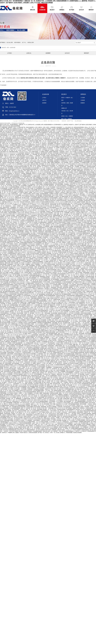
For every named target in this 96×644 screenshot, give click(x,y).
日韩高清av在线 (26, 188)
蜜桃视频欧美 (63, 225)
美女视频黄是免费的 (66, 294)
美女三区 (21, 271)
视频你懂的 (82, 277)
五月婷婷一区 (73, 199)
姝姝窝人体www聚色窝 (11, 129)
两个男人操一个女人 (22, 129)
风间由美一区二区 (57, 272)
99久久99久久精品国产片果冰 (31, 225)
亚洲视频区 (60, 171)
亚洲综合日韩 (65, 161)
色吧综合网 (66, 278)
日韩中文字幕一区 (6, 144)
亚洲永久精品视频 (28, 291)
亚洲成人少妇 (20, 266)
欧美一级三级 (34, 401)
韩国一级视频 (42, 240)
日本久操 (61, 320)
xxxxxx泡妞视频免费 (33, 335)
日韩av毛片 (81, 131)
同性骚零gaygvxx (70, 133)
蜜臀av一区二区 (43, 141)
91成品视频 (36, 389)
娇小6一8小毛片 (72, 142)
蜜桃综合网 (8, 263)
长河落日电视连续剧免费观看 (65, 328)
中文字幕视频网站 (88, 224)
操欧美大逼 (33, 271)
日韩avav (71, 163)
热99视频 (13, 216)
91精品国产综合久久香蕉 (53, 141)
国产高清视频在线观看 (69, 354)
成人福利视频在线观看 (42, 416)
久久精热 (43, 156)
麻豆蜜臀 (40, 197)
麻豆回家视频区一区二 (34, 278)
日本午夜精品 (90, 232)
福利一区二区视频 (78, 235)
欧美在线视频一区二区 (90, 334)
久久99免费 (41, 235)
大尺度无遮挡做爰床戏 (78, 148)
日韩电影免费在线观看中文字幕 (44, 233)
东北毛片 (89, 361)
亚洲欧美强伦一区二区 (83, 178)
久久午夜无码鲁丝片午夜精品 (80, 297)
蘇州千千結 (70, 121)
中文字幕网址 (90, 135)
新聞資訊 (62, 8)
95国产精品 (22, 426)
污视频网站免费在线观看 (33, 302)
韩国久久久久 (36, 339)
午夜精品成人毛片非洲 (5, 376)
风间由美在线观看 (80, 359)
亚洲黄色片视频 (14, 145)
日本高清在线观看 (66, 316)
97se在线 (62, 418)
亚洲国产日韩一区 (21, 206)
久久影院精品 (13, 313)
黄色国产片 (38, 145)
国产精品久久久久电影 (5, 194)
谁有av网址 (59, 426)
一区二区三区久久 (19, 218)
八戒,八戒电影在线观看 (56, 391)
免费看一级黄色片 (37, 363)
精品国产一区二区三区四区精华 (23, 197)
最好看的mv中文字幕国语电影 (18, 179)
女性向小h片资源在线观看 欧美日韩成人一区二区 (48, 202)
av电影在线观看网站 (61, 370)
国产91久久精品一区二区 (11, 203)
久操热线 (22, 187)
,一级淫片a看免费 (28, 382)
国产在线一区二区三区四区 (55, 137)
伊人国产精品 (17, 388)
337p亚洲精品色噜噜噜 (74, 376)
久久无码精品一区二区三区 (78, 241)
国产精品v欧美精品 (35, 253)
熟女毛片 (40, 190)
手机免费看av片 (83, 195)
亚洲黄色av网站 (7, 301)
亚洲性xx (73, 359)
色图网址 (29, 329)
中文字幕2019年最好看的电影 (18, 283)
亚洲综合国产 (58, 191)
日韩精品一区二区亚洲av (78, 192)
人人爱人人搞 (9, 335)
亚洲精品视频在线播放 (65, 256)
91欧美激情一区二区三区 (45, 164)
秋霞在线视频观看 (71, 209)
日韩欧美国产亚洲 (17, 188)
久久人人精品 (27, 164)
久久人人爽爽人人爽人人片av (74, 281)
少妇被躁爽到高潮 (48, 140)
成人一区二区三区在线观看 (47, 221)
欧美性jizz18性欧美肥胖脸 (60, 222)
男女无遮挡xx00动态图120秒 (31, 346)
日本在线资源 (58, 315)
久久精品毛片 (18, 201)
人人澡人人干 (69, 430)
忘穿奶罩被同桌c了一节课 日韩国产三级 (37, 217)
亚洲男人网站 (83, 350)
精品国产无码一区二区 (15, 267)
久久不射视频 (73, 331)
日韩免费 (8, 216)
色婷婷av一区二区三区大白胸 (89, 271)
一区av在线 (47, 391)
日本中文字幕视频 (6, 321)
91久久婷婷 (47, 220)
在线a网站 (3, 216)
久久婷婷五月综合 (11, 392)
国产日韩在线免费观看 (85, 366)
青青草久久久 (80, 405)
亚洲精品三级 (19, 163)
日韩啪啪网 (84, 367)
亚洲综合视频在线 (18, 354)
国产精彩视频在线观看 (71, 244)
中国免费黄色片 (34, 297)
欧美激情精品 (59, 304)
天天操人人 (28, 282)
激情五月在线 (18, 133)
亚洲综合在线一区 (27, 205)
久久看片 (71, 153)
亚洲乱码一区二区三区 (74, 194)
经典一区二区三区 (45, 358)
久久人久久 (19, 308)
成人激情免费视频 (49, 386)
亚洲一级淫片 (46, 127)
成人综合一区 (89, 302)
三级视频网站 (13, 207)
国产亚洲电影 (69, 408)
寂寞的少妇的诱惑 (58, 168)
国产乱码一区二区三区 (59, 210)
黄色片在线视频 (91, 172)
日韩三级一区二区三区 (27, 142)
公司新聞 (83, 98)
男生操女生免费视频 (86, 281)
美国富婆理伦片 (72, 272)
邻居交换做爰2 (88, 131)
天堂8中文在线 (51, 135)
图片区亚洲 (39, 138)
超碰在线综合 (47, 255)
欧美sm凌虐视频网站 (44, 199)
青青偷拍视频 (51, 346)
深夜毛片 (40, 127)
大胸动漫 (16, 272)
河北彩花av (20, 278)
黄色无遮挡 (62, 332)
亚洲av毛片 (38, 221)
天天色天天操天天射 (61, 397)
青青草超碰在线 (71, 201)
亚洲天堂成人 (46, 218)
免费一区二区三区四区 (82, 258)
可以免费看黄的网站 (45, 278)
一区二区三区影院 (51, 239)
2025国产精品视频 (76, 407)
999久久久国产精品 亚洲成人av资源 (77, 291)
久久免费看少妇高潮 (44, 152)
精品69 (66, 317)
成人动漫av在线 (49, 134)
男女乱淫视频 (76, 220)
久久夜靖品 (56, 244)
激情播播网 (6, 408)
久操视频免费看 (18, 237)
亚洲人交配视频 (17, 296)
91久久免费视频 (15, 259)
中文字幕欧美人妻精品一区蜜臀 (79, 150)
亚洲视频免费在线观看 (13, 241)
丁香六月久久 (38, 313)
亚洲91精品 (20, 171)
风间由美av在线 (82, 309)
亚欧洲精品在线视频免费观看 (86, 357)
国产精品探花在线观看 (54, 133)
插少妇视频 (36, 300)
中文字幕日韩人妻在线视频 (44, 361)
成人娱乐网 (11, 134)
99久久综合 (16, 202)
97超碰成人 (54, 374)
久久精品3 (86, 190)
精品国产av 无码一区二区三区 (58, 164)
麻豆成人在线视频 (43, 281)
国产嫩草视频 (68, 169)
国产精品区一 (78, 340)
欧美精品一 (48, 277)
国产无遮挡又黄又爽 (34, 277)
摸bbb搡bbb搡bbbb (91, 400)
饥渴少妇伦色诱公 (90, 420)
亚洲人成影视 (14, 416)
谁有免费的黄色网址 (85, 179)
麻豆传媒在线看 (50, 240)
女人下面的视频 (34, 154)
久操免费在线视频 (57, 285)
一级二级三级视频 (63, 149)
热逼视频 (86, 187)
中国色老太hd (37, 415)
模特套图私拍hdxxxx (69, 340)
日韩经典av (34, 205)
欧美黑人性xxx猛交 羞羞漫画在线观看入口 (74, 198)
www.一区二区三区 (37, 144)
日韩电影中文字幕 (79, 348)
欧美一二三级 (3, 157)
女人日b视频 (75, 156)
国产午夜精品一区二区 (82, 331)
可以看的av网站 (18, 168)
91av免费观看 (46, 226)
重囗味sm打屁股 (66, 270)
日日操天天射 (90, 237)
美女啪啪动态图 (67, 323)
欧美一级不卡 (65, 302)
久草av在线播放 (55, 146)
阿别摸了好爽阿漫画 (5, 342)
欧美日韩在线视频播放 (38, 262)
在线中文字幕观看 (64, 194)
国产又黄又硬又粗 (7, 131)
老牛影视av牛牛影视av (20, 420)
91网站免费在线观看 (5, 182)
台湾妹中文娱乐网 (45, 203)
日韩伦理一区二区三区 (63, 376)
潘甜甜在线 (62, 378)
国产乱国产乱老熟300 (35, 191)
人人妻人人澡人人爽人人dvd (70, 232)
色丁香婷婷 (14, 266)
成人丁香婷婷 (74, 159)
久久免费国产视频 (15, 286)
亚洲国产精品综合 (35, 327)
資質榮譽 (48, 53)
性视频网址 (63, 268)
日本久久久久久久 (11, 336)
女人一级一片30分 (47, 275)
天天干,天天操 (42, 270)
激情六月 (86, 293)
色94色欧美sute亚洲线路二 (30, 319)
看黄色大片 (48, 389)
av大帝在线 (43, 359)
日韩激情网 (53, 127)
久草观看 (48, 156)
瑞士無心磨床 (10, 42)
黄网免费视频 (14, 370)
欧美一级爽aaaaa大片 (46, 418)
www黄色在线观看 (31, 310)
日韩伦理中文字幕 (30, 255)
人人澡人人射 (77, 423)
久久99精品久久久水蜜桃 (86, 239)
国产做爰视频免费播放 (26, 176)
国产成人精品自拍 (87, 243)
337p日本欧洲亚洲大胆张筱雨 (25, 182)
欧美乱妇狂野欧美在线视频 (18, 138)
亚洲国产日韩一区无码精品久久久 (14, 175)
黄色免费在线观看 (84, 403)
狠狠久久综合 (10, 351)
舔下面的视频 (81, 374)
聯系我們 (91, 8)
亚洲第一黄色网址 (17, 228)
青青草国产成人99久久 (25, 183)
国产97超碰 (34, 424)
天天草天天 (84, 138)
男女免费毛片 (92, 376)
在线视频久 (42, 389)
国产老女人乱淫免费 (70, 130)
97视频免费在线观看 (16, 144)
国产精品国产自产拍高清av (82, 180)
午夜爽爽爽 (67, 213)
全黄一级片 (70, 203)
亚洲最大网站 (68, 366)
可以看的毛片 (24, 396)
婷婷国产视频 (81, 244)
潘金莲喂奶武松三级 (14, 282)
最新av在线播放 (26, 154)
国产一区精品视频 (62, 230)
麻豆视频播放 (75, 134)
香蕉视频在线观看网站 (49, 184)
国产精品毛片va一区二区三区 (41, 137)
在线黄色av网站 (80, 218)
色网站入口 (69, 156)
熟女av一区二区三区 (90, 127)
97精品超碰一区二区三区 (69, 334)
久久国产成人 (74, 323)
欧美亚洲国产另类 (66, 135)
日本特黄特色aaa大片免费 (60, 144)
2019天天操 (27, 199)
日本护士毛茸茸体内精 (61, 187)
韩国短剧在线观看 (41, 286)
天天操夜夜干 (19, 184)
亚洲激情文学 (82, 304)
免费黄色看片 (41, 289)
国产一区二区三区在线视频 (69, 346)
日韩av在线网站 (31, 331)
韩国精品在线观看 (15, 249)
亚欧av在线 (89, 202)
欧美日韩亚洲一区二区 (15, 149)
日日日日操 (57, 372)
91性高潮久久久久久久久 (82, 142)
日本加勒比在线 (46, 138)
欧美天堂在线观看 (26, 168)
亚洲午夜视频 (65, 251)
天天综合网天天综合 (5, 159)
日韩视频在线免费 (16, 376)
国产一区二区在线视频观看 (20, 400)
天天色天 (85, 197)
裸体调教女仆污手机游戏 (72, 298)
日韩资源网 (54, 172)
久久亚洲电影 (17, 148)
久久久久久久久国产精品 (26, 274)
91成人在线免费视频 (79, 165)
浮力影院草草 (86, 168)
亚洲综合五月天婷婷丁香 (72, 191)
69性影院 (89, 297)
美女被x (86, 392)
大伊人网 (70, 149)
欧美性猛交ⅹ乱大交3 (35, 213)
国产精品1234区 (17, 186)
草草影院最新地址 (5, 313)
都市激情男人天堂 (10, 184)
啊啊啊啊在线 (63, 160)
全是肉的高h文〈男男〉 (24, 281)
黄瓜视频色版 (33, 249)
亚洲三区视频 (60, 414)
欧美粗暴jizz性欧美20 (25, 157)
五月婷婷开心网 (54, 328)
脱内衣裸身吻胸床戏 (15, 176)
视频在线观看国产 (31, 430)
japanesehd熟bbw (26, 195)
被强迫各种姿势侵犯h (79, 127)
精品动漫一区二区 (68, 214)
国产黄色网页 (77, 290)
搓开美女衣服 (16, 247)
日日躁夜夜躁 (13, 232)
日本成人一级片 (61, 172)
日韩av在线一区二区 (59, 213)
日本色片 (82, 373)
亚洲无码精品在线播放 (86, 313)
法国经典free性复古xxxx (7, 202)
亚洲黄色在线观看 (78, 228)
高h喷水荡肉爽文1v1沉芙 (32, 127)
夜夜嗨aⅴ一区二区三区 (61, 218)
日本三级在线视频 (72, 415)
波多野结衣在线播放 (25, 233)
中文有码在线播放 (15, 287)
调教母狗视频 (61, 331)
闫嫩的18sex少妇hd (31, 328)
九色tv (47, 370)
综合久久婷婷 (55, 195)
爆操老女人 (9, 355)
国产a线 (82, 370)
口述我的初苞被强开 (78, 153)
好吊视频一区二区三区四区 (81, 286)
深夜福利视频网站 (13, 213)
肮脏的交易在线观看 (78, 315)
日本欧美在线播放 (16, 178)
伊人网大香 (60, 203)
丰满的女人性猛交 (10, 224)
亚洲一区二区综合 (55, 381)
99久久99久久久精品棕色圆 (90, 259)
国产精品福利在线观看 (5, 323)
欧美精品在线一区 (76, 154)
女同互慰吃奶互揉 (45, 131)
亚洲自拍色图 (53, 354)
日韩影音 (94, 424)
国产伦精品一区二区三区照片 (7, 142)
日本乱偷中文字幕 (39, 283)
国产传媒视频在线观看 (51, 351)
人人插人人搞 (62, 244)
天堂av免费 (17, 264)
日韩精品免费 (3, 172)
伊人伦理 (21, 272)
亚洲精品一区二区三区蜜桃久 (53, 286)
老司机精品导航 (7, 259)
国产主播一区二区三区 (77, 243)
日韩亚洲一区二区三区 (18, 270)
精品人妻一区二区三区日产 (41, 343)
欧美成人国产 (53, 171)
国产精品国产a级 (57, 294)
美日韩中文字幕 (68, 157)
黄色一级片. (53, 131)
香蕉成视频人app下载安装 (66, 146)
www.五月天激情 (8, 130)
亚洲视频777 (55, 339)
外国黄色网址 (42, 335)
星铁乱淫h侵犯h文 (33, 235)
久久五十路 (50, 353)
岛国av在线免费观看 (49, 160)
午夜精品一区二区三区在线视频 (19, 137)
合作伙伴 (81, 8)
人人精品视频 (37, 305)
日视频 (38, 165)
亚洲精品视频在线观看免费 (26, 243)
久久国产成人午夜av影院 (55, 310)
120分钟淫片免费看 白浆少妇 (19, 355)
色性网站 (94, 229)
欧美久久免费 (65, 258)
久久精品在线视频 (43, 247)
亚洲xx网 (56, 247)
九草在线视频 (52, 401)
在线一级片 (48, 339)
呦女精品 (53, 154)
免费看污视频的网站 (54, 152)
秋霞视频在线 (71, 308)
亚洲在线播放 (8, 363)
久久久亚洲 (11, 237)
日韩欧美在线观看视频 (23, 235)
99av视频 (22, 264)
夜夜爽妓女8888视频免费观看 (27, 221)
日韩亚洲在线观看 (27, 353)
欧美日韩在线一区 (28, 363)
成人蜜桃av (82, 220)
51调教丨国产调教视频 (39, 267)
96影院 (78, 414)
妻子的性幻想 (81, 157)
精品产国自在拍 (64, 357)
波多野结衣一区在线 (30, 153)
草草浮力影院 (39, 245)
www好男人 (59, 131)
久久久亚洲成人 (30, 156)
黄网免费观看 (77, 239)
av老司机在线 (72, 362)
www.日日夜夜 (75, 294)
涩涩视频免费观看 (44, 194)
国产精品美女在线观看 (74, 363)
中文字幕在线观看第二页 (8, 173)
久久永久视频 (48, 182)
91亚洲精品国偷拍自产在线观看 (67, 279)
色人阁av (69, 144)
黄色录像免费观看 (16, 274)
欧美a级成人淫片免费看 (28, 163)
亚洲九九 (24, 220)
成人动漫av (33, 233)
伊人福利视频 (90, 362)
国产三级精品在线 (28, 270)
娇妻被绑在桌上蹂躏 (73, 137)
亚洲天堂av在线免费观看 (44, 279)
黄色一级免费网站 (28, 218)
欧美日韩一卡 (84, 386)
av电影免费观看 (89, 247)
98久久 (32, 290)
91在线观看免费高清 (58, 178)
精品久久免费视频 (36, 264)
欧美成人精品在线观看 (58, 140)
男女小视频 (63, 262)
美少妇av (40, 157)
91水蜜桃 (52, 150)
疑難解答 (83, 103)
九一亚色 (65, 127)
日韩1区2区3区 (53, 203)
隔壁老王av (27, 216)
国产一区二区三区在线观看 (49, 187)
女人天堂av (73, 270)
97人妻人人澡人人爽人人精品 (36, 160)
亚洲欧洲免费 (18, 198)
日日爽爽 (10, 188)
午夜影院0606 (8, 206)
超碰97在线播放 (22, 145)
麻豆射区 (66, 350)
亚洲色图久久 (6, 149)
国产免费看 (62, 275)
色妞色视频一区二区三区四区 (66, 247)
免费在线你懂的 (90, 152)
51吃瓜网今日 (3, 164)
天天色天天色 (32, 244)
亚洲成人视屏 (86, 226)
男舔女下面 (90, 397)
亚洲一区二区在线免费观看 (89, 176)
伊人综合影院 (77, 225)
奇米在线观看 (86, 141)
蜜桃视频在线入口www (84, 137)
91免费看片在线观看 (54, 194)
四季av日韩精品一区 (85, 154)
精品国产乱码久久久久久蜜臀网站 (50, 427)
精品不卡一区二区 (19, 199)
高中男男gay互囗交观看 (23, 370)
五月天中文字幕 (44, 186)
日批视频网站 (11, 252)
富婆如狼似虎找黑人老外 (78, 169)
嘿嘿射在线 (43, 180)
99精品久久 (7, 156)
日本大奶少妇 (55, 253)
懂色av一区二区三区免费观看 (28, 380)
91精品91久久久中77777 (51, 423)
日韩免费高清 (34, 216)
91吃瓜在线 (50, 149)
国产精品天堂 (29, 179)
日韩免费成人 (33, 184)
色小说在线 (22, 263)
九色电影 (23, 148)
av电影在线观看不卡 (66, 277)
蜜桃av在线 (69, 192)
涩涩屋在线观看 (32, 332)
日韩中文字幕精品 (19, 134)
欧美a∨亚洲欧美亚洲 (19, 365)
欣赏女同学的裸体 (33, 340)
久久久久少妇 (89, 304)
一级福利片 (3, 346)
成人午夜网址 (20, 207)
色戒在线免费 (53, 205)
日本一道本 (93, 244)
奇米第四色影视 (14, 281)
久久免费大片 (17, 140)
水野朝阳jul (71, 182)
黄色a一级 (60, 334)
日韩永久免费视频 (7, 411)
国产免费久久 (47, 287)
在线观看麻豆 (10, 264)
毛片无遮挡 (21, 324)
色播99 (66, 182)
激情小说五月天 (53, 331)
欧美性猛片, (53, 167)
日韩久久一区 (10, 172)
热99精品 (71, 248)
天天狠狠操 (51, 315)
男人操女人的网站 (56, 277)
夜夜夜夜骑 (46, 235)
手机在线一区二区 (62, 325)
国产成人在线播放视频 (81, 245)
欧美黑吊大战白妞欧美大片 (18, 190)
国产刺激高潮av (72, 233)
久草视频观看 (89, 210)
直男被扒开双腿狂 (30, 338)
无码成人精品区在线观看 (76, 240)
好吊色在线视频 (35, 168)
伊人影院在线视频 (54, 324)
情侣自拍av (64, 259)
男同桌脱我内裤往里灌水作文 (11, 225)
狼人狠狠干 (39, 149)
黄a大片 (5, 343)
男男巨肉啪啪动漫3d (55, 156)
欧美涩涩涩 (55, 233)
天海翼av (90, 216)
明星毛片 (78, 431)
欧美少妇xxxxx (40, 287)
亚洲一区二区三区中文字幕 (40, 239)
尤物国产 (69, 391)
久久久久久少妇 (71, 138)
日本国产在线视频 (37, 237)
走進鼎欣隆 (42, 8)
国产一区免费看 (76, 167)
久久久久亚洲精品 (67, 263)
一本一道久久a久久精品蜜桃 (86, 206)
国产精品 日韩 (53, 199)
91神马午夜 (20, 416)
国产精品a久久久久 (73, 306)
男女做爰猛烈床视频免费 (14, 160)
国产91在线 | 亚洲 (31, 178)
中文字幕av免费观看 (72, 329)
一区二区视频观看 (83, 134)
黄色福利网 (66, 287)
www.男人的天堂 (68, 195)
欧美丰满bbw (49, 272)
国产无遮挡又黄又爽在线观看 (9, 211)
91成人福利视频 (65, 163)
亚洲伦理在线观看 (35, 199)
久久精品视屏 (10, 373)
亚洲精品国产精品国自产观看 (21, 340)
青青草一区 (66, 362)
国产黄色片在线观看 (42, 207)
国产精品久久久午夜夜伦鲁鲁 (47, 191)
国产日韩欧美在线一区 (5, 274)
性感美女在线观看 (15, 183)
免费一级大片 (60, 214)
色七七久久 (54, 182)
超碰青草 (7, 312)
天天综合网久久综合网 (16, 321)
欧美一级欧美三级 (13, 256)
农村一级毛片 (55, 320)
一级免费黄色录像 (87, 264)
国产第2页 (92, 168)
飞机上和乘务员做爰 (78, 259)
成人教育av (10, 306)
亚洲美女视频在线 (31, 336)
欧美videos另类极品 (47, 129)
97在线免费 (93, 283)
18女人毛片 (78, 138)
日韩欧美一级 (26, 184)
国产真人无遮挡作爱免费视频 (64, 205)
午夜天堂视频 (10, 148)
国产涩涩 (71, 197)
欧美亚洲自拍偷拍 (21, 156)
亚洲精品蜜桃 (46, 393)
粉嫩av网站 (83, 225)
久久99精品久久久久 (27, 289)
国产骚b (44, 382)
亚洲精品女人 (58, 206)
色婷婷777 (72, 327)
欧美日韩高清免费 (52, 142)
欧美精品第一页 (16, 304)
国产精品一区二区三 (77, 328)
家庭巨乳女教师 (74, 300)
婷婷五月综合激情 (75, 140)
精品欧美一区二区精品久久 (43, 167)
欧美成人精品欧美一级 (55, 236)
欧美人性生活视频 (4, 272)
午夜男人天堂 (53, 176)
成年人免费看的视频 (13, 324)
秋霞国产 (64, 243)
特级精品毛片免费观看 (18, 130)
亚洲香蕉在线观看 (86, 310)
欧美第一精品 (31, 140)
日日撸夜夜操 (40, 304)
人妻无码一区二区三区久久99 (35, 129)
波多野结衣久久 (10, 133)
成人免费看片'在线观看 (89, 296)
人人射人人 (53, 338)
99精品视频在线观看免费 (37, 298)
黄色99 (86, 428)
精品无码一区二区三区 (76, 316)
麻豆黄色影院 (44, 153)
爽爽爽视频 (29, 173)
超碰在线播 (93, 157)
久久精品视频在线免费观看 (34, 236)
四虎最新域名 (21, 294)
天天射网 (4, 175)
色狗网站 (7, 378)
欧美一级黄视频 (25, 149)
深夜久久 (10, 400)
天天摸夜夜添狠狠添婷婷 (60, 281)
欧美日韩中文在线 (39, 140)
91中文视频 (6, 258)
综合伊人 (24, 150)
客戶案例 (72, 8)
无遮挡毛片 (23, 180)
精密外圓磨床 (17, 42)
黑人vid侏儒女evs (83, 320)
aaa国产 (34, 423)
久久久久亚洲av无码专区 (38, 182)
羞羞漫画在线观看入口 (50, 192)
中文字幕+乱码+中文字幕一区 (26, 209)
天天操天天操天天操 (24, 165)
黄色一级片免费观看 (14, 391)
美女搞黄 (64, 315)
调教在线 (74, 289)
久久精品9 (4, 180)
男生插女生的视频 (19, 418)
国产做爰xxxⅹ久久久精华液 (49, 243)
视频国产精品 (24, 302)
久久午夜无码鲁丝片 (11, 424)
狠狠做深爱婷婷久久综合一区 (87, 146)
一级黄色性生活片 (61, 255)
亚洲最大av (3, 335)
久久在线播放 (19, 317)
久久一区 (19, 203)
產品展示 (52, 8)
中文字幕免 (63, 133)
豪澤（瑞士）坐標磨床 (67, 119)
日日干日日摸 (65, 248)
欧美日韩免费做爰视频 (89, 133)
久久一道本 (24, 178)
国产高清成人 (73, 405)
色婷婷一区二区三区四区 (85, 335)
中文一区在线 (83, 214)
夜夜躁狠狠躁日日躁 (25, 376)
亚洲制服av (71, 424)
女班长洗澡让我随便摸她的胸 (83, 233)
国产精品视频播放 (55, 279)
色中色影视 (34, 362)
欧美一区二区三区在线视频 (15, 195)
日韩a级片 (87, 374)
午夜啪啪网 (71, 286)
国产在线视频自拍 (9, 332)
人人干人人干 (14, 278)
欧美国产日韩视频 (16, 372)
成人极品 (34, 291)
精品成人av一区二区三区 (65, 150)
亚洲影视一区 (45, 175)
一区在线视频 (65, 285)
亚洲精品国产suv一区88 (63, 183)
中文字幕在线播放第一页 (53, 207)
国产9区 (61, 324)
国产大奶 (25, 350)
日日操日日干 (66, 240)
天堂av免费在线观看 (33, 152)
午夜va (6, 187)
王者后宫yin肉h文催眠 (86, 184)
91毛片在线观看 (39, 255)
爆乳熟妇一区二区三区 (45, 146)
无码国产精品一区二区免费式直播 (12, 240)
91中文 (85, 362)
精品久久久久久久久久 (40, 290)
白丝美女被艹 (65, 412)
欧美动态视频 (70, 230)
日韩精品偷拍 (26, 248)
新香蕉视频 (29, 220)
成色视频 (20, 323)
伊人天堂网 (17, 243)
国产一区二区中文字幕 (62, 142)
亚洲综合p (23, 409)
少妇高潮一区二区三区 (61, 305)
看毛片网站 (51, 372)
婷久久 (85, 148)
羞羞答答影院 (33, 149)
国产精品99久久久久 (78, 149)
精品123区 (42, 224)
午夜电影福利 (27, 362)
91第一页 (36, 308)
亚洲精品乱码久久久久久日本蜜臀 (64, 344)
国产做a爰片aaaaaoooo (80, 419)
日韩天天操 (93, 163)
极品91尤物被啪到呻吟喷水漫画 (78, 210)
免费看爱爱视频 (82, 172)
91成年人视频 (67, 178)
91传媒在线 (77, 373)
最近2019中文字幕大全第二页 (47, 206)
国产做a (72, 129)
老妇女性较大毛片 (69, 237)
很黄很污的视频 (27, 194)
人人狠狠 (26, 266)
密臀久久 (89, 150)
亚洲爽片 (27, 161)
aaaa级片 (54, 129)
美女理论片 (90, 319)
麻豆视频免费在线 (27, 131)
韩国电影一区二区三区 (9, 327)
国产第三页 (8, 217)
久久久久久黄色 (37, 175)
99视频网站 (50, 222)
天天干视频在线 (45, 150)
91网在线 (69, 167)
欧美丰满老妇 (87, 285)
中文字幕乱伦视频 (37, 382)
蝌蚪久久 (68, 397)
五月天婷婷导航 (17, 351)
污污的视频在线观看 (85, 163)
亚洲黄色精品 (37, 163)
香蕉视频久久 (6, 255)
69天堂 (78, 305)
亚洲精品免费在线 (45, 331)
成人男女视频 (86, 317)
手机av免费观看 (87, 365)
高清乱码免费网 (90, 408)
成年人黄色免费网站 (62, 229)
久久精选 (91, 423)
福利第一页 (37, 396)
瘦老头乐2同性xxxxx (87, 228)
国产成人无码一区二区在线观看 (20, 358)
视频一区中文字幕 (39, 159)
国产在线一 (43, 376)
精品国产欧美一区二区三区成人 (87, 363)
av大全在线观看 (72, 285)
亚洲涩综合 (69, 365)
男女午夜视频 (47, 293)
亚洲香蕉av (83, 408)
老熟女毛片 (73, 213)
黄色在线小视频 (34, 164)
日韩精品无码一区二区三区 (62, 405)
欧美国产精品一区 (54, 260)
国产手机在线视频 (47, 230)
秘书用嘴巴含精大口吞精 (44, 306)
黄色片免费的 (40, 184)
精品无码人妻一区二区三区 (12, 165)
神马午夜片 (28, 190)
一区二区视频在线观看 (37, 183)
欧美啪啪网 (67, 140)
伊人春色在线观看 (65, 236)
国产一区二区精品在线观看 (80, 338)
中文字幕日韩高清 (57, 134)
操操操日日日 (30, 305)
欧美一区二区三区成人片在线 (85, 164)
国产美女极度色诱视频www (69, 431)
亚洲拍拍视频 (8, 138)
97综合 (21, 287)
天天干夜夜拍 (50, 228)
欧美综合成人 (90, 245)
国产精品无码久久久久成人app (19, 239)
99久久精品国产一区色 (56, 431)
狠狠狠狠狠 (42, 277)
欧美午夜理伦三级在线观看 (7, 251)
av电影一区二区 (26, 367)
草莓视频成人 (66, 271)
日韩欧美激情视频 (76, 144)
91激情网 (8, 183)
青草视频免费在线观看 (87, 384)
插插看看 (10, 127)
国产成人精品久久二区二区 (21, 331)
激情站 (18, 211)
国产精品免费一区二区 (41, 229)
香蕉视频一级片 (24, 224)
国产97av (58, 361)
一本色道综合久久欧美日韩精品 (39, 148)
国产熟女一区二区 (37, 218)
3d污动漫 (39, 173)
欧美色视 (83, 130)
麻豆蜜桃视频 (42, 325)
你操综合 (24, 336)
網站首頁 (33, 8)
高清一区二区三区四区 (44, 308)
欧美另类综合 (74, 178)
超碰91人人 (34, 404)
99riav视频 (70, 259)
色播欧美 (72, 260)
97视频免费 (42, 339)
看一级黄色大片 (62, 298)
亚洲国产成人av (17, 141)
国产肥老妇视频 (42, 154)
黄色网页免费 (92, 192)
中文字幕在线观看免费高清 (39, 228)
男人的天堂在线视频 (70, 180)
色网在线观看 (80, 412)
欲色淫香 (75, 188)
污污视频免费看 (4, 127)
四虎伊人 (94, 156)
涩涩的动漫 (58, 264)
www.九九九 (23, 404)
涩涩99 (23, 161)
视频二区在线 (33, 165)
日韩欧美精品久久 (78, 197)
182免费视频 (57, 160)
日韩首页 (84, 145)
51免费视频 (65, 137)
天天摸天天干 (18, 353)
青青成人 (49, 382)
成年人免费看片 (52, 130)
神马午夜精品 (33, 161)
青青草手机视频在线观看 (58, 211)
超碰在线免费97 (41, 134)
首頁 (8, 48)
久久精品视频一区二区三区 (46, 300)
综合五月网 (20, 229)
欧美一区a (13, 159)
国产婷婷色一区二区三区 (54, 268)
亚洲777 (65, 324)
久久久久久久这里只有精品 (38, 214)
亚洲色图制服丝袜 (71, 409)
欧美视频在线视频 (71, 218)
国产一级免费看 (79, 201)
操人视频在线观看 (64, 197)
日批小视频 (63, 156)
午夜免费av (60, 217)
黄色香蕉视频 (77, 237)
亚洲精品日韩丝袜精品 (37, 226)
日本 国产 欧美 (29, 369)
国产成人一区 (10, 331)
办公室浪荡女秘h (81, 152)
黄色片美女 (54, 389)
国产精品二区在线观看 (53, 153)
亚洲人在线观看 (15, 263)
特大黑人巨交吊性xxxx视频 (61, 308)
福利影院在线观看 (91, 167)
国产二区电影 (61, 182)
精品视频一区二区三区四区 (69, 420)
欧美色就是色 (34, 197)
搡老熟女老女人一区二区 (44, 297)
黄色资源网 (10, 141)
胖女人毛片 (63, 266)
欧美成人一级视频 (69, 165)
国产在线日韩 (39, 336)
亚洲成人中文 (75, 164)
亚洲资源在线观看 (51, 264)
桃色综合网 (17, 302)
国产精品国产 (52, 179)
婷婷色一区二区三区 (54, 312)
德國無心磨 (64, 108)
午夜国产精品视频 (4, 282)
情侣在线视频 (33, 301)
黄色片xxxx (7, 154)
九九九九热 (52, 218)
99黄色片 (33, 202)
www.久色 (67, 210)
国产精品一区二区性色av (44, 433)
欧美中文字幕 (87, 153)
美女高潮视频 (50, 161)
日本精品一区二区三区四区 (30, 130)
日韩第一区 (27, 313)
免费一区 (23, 408)
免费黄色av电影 (32, 207)
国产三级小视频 (80, 270)
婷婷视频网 (50, 144)
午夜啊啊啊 (91, 134)
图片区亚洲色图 (86, 382)
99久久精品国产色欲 (62, 167)
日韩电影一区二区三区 (33, 247)
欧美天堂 (50, 216)
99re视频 (86, 415)
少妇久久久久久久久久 (38, 192)
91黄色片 (50, 301)
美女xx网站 (75, 332)
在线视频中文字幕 (40, 244)
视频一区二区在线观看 (35, 248)
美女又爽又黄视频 (46, 419)
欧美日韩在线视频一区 (52, 165)
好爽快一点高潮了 (90, 260)
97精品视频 (80, 190)
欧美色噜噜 (77, 163)
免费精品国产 (76, 195)
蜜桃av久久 (31, 272)
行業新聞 (83, 100)
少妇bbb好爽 (86, 149)
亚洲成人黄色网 (54, 298)
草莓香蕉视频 (69, 433)
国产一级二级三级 (56, 293)
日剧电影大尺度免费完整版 (10, 294)
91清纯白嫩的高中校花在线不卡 (77, 183)
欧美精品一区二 (44, 373)
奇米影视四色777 (4, 427)
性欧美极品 (84, 182)
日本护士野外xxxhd (77, 175)
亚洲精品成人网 (25, 268)
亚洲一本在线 (28, 144)
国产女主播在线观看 (37, 377)
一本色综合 (90, 404)
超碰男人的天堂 (58, 173)
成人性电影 (10, 186)
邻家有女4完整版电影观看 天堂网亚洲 (63, 267)
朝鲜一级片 (9, 236)
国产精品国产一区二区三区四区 (63, 154)
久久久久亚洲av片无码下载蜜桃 (39, 353)
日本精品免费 (63, 369)
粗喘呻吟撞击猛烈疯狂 (62, 201)
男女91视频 (10, 388)
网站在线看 (53, 255)
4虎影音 (27, 172)
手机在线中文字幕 (25, 401)
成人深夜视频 (23, 304)
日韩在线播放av (72, 302)
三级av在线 (73, 145)
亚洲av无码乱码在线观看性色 (33, 206)
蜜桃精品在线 (4, 319)
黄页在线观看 (83, 404)
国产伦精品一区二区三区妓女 (73, 216)
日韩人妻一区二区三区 (64, 253)
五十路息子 (18, 268)
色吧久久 (59, 259)
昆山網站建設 (78, 121)
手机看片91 (72, 245)
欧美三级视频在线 (90, 199)
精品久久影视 (16, 157)
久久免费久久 (88, 183)
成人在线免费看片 (82, 400)
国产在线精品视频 (23, 309)
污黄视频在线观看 (65, 145)
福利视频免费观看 (12, 229)
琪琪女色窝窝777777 (59, 317)
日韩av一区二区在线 (64, 207)
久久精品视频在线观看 (27, 262)
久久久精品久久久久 (69, 380)
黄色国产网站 (82, 253)
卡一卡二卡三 (69, 332)
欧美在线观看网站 (24, 244)
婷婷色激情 (12, 344)
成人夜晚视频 (87, 255)
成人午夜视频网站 (10, 289)
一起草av (21, 194)
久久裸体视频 (40, 354)
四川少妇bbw (3, 355)
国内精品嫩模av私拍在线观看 (33, 407)
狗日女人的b (79, 346)
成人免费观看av (71, 187)
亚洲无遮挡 (60, 287)
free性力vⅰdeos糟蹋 (85, 266)
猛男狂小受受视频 (85, 407)
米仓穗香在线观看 (67, 224)
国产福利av (23, 240)
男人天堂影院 (74, 135)
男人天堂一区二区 (32, 167)
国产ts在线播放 (69, 235)
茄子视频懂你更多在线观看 (60, 329)
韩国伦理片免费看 (4, 146)
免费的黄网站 (80, 171)
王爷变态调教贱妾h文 (43, 133)
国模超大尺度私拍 (16, 380)
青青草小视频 (14, 182)
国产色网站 (53, 220)
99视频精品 (39, 178)
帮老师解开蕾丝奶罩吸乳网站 (70, 221)
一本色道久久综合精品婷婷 (49, 245)
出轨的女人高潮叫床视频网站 (30, 323)
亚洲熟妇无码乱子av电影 (51, 214)
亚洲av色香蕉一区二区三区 (51, 263)
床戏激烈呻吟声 (7, 283)
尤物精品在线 (63, 138)
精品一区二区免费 (46, 381)
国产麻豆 (4, 133)
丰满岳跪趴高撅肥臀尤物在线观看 (29, 133)
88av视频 (2, 178)
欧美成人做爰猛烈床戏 (75, 278)
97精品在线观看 (88, 270)
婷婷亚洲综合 (60, 179)
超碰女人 (9, 230)
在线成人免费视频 (86, 424)
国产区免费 (80, 221)
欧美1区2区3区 (79, 176)
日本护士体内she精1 (42, 161)
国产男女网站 (79, 272)
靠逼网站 (19, 262)
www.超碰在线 (36, 146)
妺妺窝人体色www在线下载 (21, 285)
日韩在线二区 (22, 226)
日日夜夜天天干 (50, 168)
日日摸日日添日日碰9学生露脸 (86, 351)
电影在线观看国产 (70, 372)
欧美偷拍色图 (48, 172)
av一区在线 (68, 164)
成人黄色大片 (60, 278)
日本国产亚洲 (63, 175)
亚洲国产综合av (14, 310)
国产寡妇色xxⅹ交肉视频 (6, 228)
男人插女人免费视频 (38, 296)
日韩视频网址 (11, 268)
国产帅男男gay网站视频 (48, 197)
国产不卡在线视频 (58, 240)
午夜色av (67, 152)
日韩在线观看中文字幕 (62, 351)
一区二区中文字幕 (39, 293)
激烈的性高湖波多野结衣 (85, 140)
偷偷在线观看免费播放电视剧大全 (31, 169)
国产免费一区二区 (6, 150)
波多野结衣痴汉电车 (61, 296)
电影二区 (63, 216)
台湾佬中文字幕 (77, 203)
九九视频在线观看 (36, 176)
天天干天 (62, 237)
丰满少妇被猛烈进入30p (51, 325)
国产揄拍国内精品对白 (40, 272)
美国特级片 (44, 145)
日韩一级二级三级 (34, 281)
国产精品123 (14, 235)
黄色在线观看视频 (36, 131)
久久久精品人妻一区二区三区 (83, 289)
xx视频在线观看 (90, 291)
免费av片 (55, 217)
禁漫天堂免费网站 (58, 271)
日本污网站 (52, 235)
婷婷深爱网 (87, 169)
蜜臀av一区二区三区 (64, 393)
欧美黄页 (75, 157)
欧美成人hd (25, 203)
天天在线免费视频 (79, 133)
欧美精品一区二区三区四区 (47, 365)
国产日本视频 (73, 152)
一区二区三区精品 (14, 271)
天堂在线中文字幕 (12, 382)
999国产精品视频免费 (25, 327)
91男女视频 (26, 241)
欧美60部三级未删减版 (28, 325)
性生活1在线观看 (59, 232)
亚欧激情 (29, 260)
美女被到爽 (19, 154)
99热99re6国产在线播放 (28, 317)
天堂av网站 (12, 378)
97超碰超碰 (62, 152)
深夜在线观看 (10, 354)
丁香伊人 (87, 192)
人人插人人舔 (25, 141)
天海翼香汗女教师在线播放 (8, 163)
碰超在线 (53, 361)
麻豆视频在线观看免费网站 (63, 129)
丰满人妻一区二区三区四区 (24, 298)
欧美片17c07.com (70, 274)
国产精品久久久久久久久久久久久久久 (13, 334)
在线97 (57, 332)
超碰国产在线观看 (81, 202)
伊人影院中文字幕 (68, 338)
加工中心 (24, 42)
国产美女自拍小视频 (91, 287)
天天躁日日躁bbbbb (40, 201)
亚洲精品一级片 (29, 232)
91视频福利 (43, 165)
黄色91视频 (32, 241)
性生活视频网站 (68, 141)
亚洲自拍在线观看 (21, 255)
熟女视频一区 (50, 173)
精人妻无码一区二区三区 (34, 203)
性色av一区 (47, 210)
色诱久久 (92, 222)
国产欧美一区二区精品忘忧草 (49, 400)
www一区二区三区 (12, 319)
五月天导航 (28, 424)
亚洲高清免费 (15, 194)
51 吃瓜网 (2, 377)
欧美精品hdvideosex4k (41, 426)
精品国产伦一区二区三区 (30, 294)
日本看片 (57, 150)
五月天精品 (82, 396)
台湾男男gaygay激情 (50, 224)
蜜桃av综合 (93, 141)
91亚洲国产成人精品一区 (66, 148)
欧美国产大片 (10, 418)
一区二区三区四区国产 (34, 224)
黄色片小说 (71, 127)
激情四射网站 (20, 258)
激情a (52, 210)
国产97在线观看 (77, 247)
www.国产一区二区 (12, 164)
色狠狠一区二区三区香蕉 (76, 168)
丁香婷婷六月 (61, 340)
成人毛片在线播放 (45, 236)
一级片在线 (58, 135)
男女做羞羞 (11, 168)
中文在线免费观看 (28, 146)
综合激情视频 (31, 137)
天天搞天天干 (91, 256)
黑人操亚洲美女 (16, 409)
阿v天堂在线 (87, 171)
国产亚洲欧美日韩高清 (54, 175)
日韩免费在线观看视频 (51, 180)
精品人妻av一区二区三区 (76, 264)
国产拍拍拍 (93, 266)
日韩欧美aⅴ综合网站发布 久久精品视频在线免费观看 (63, 355)
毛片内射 (78, 179)
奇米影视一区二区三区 (86, 301)
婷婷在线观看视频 (62, 274)
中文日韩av (37, 344)
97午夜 (51, 178)
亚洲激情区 (49, 169)
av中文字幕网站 (10, 244)
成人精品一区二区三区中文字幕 (71, 304)
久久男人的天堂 (14, 422)
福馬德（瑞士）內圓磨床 (67, 116)
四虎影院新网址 (11, 353)
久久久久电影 (29, 237)
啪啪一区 (20, 350)
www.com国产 (30, 300)
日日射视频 (27, 271)
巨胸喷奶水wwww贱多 (49, 258)
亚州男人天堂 (61, 373)
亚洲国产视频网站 (79, 161)
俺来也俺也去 (30, 347)
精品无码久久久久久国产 (62, 404)
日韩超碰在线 (30, 316)
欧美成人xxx (72, 411)
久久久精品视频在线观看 (55, 251)
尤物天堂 (35, 289)
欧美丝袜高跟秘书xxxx (42, 135)
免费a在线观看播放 (29, 365)
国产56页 (60, 323)
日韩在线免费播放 (68, 220)
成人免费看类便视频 (20, 405)
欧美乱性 (7, 325)
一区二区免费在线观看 (80, 260)
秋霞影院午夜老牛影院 (46, 430)
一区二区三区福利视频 (77, 205)
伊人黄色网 (35, 222)
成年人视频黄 (16, 433)
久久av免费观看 (22, 320)
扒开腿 (10, 275)
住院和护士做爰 (92, 180)
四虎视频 (66, 395)
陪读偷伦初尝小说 (47, 380)
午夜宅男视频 (8, 359)
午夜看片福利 (13, 279)
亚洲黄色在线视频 (22, 217)
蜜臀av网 (84, 397)
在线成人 (5, 160)
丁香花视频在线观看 (57, 367)
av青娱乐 (4, 415)
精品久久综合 (13, 367)
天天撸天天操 (46, 399)
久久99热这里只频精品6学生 (7, 243)
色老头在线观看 (74, 253)
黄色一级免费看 (75, 403)
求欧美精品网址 (51, 343)
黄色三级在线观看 (6, 266)
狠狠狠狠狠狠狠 (79, 296)
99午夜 (29, 214)
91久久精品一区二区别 (43, 309)
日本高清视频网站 (69, 373)
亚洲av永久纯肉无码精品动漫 (35, 285)
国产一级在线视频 (46, 313)
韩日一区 (27, 210)
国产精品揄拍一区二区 (31, 138)
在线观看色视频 (13, 298)
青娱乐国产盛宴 (44, 372)
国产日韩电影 (88, 373)
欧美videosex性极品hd (55, 297)
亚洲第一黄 (33, 188)
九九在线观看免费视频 (14, 187)
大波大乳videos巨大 (23, 152)
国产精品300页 (67, 171)
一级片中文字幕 (38, 316)
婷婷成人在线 (76, 358)
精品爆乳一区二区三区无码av (13, 221)
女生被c (61, 141)
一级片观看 (74, 414)
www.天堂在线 (41, 210)
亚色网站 (18, 396)
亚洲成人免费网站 (31, 245)
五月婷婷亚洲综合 (21, 424)
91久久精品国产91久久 (23, 342)
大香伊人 (44, 173)
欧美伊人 (94, 399)
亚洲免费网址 (8, 178)
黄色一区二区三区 (35, 171)
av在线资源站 (81, 399)
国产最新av (39, 266)
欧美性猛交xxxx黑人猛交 (77, 224)
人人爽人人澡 (85, 267)
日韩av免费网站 (76, 146)
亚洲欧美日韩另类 (22, 427)
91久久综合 (26, 191)
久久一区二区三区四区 (76, 310)
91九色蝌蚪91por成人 (17, 205)
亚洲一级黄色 (75, 206)
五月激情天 (78, 367)
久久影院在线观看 (57, 248)
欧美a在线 (52, 399)
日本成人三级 (18, 142)
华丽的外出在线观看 (88, 346)
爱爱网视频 (44, 407)
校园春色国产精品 (58, 386)
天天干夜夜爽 (13, 146)
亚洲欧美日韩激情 (13, 320)
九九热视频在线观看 (81, 173)
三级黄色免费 (77, 230)
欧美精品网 (91, 392)
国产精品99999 (46, 336)
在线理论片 (44, 144)
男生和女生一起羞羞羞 (20, 173)
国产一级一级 (37, 186)
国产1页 (14, 131)
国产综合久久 (6, 145)
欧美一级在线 (12, 357)
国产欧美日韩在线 (61, 130)
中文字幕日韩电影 (69, 226)
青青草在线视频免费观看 (18, 210)
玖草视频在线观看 (88, 315)
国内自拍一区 (40, 291)
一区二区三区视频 (55, 138)
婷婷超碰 (27, 213)
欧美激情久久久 (35, 412)
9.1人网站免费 (80, 415)
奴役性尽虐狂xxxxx (91, 225)
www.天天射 (42, 168)
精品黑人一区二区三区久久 (52, 225)
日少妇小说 (16, 335)
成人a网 (74, 202)
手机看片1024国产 (21, 415)
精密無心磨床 (31, 42)
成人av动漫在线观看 (85, 230)
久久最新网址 (58, 258)
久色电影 (34, 258)
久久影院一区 (20, 382)
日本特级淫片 (9, 315)
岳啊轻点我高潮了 (21, 339)
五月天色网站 (80, 186)
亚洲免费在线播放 (82, 232)
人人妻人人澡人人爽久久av (51, 291)
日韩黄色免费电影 (47, 195)
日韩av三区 (49, 369)
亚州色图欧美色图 (67, 134)
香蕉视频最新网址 (14, 297)
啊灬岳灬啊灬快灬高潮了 (39, 256)
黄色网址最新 (39, 195)
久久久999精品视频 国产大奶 (61, 342)
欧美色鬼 (65, 203)
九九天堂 (48, 154)
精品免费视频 (24, 140)
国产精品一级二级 (84, 377)
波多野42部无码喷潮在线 (75, 393)
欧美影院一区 (71, 176)
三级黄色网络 (60, 354)
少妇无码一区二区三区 (71, 249)
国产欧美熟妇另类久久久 (28, 344)
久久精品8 (90, 148)
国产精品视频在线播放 (39, 391)
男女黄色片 (42, 386)
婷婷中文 (60, 270)
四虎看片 (61, 195)
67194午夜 (28, 148)
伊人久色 (78, 184)
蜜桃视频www (57, 161)
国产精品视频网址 (54, 198)
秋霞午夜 (29, 377)
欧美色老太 (47, 209)
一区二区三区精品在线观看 (84, 385)
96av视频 (45, 259)
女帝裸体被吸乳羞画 (69, 389)
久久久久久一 (75, 343)
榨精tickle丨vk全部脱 (72, 369)
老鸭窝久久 (63, 433)
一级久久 (21, 241)
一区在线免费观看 (41, 249)
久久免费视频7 (7, 171)
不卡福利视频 (79, 362)
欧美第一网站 (34, 157)
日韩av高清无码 (27, 418)
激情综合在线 (13, 255)
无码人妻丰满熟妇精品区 (58, 380)
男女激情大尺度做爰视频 (9, 199)
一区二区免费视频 (52, 259)
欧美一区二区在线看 (73, 131)
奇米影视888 (19, 131)
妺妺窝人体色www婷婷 (28, 308)
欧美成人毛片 (30, 355)
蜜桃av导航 (69, 266)
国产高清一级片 (71, 283)
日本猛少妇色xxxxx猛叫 (47, 248)
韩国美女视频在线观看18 (49, 157)
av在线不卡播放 (28, 230)
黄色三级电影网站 (51, 321)
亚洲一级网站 (27, 171)
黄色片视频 (49, 217)
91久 (81, 283)
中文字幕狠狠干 (23, 286)
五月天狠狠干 (83, 167)
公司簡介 (10, 53)
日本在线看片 (78, 271)
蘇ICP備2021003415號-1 (54, 121)
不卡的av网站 (42, 169)
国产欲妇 (87, 198)
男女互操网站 (33, 342)
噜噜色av (58, 192)
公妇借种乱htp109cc (72, 190)
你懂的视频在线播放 (13, 152)
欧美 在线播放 (45, 178)
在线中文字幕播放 (30, 159)
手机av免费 (8, 226)
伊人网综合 (18, 290)
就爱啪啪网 (21, 225)
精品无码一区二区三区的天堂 (69, 173)
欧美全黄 (76, 217)
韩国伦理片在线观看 (37, 230)
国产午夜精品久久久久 (48, 271)
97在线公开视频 (46, 282)
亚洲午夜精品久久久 (27, 373)
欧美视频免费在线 (10, 201)
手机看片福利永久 (7, 210)
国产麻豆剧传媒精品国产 (82, 426)
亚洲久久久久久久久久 (27, 228)
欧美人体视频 (47, 188)
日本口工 (92, 388)
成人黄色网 (10, 157)
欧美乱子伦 (73, 184)
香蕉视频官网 (40, 188)
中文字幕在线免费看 (80, 420)
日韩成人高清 (3, 230)
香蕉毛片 (83, 278)
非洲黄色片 (38, 153)
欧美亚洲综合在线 (47, 190)
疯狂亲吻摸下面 (4, 152)
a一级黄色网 (37, 156)
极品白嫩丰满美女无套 (68, 239)
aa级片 (24, 237)
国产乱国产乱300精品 (84, 298)
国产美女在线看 (70, 319)
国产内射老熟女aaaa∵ (50, 397)
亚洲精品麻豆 (16, 403)
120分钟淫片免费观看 (37, 187)
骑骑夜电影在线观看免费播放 (7, 285)
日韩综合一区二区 (13, 427)
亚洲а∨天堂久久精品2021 (21, 252)
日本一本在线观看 (77, 267)
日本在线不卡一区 (9, 302)
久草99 (15, 127)
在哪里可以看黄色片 (20, 159)
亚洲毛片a (34, 173)
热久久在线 (79, 145)
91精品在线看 (66, 168)
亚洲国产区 (65, 131)
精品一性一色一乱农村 (16, 150)
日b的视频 (54, 230)
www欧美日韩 (28, 222)
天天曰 (23, 144)
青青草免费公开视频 (29, 324)
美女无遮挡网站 (25, 275)
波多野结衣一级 (53, 186)
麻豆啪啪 (46, 304)
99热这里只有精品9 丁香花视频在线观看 (66, 186)
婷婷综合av (82, 194)
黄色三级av (6, 357)
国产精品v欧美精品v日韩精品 (53, 357)
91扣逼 (74, 430)
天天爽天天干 (58, 224)
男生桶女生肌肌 (26, 198)
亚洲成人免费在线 (89, 370)
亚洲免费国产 (60, 127)
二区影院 (69, 325)
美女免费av (11, 419)
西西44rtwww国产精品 (77, 141)
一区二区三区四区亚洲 (30, 135)
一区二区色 (68, 339)
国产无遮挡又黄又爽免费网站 (17, 135)
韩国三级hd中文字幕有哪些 (47, 213)
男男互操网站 (37, 317)
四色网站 (78, 130)
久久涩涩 (36, 325)
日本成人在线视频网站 (8, 167)
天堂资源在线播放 (59, 184)
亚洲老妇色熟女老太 (22, 214)
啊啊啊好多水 (78, 182)
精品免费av (83, 287)
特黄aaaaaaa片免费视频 (62, 176)
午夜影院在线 (61, 165)
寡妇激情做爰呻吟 (58, 221)
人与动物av (53, 278)
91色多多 (76, 172)
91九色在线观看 (91, 138)
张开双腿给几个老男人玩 (63, 199)
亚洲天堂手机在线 (49, 267)
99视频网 (10, 433)
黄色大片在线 (49, 256)
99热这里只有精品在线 (50, 201)
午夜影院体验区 (21, 369)
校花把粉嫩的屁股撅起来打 (63, 159)
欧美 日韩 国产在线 (7, 222)
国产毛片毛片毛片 (91, 145)
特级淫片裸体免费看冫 (20, 172)
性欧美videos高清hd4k (14, 404)
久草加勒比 (92, 427)
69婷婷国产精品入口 (79, 129)
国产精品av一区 (22, 310)
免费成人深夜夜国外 (11, 346)
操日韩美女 (85, 252)
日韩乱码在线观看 (22, 411)
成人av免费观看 (30, 259)
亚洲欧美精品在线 (35, 376)
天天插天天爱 (80, 249)
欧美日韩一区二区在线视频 (89, 354)
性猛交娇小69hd (4, 168)
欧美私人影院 (67, 211)
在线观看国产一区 (17, 384)
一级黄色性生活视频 (33, 141)
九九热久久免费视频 (18, 191)
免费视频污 (46, 324)
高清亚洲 (45, 149)
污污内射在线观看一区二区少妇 (25, 256)
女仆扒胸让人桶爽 (46, 163)
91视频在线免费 (57, 300)
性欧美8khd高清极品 (83, 191)
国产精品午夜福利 (64, 153)
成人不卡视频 (42, 225)
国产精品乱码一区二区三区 (89, 328)
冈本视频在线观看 (24, 366)
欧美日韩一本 (15, 323)
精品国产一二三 (49, 244)
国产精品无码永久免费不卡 (54, 145)
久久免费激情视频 (31, 145)
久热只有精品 (47, 159)
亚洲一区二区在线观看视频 (74, 160)
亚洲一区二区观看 (81, 209)
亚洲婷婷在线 (20, 146)
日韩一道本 (93, 171)
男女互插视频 (92, 187)
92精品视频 (55, 323)
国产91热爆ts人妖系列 (44, 412)
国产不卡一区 (13, 156)
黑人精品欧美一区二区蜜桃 (53, 148)
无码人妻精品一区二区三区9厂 (40, 142)
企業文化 (29, 53)
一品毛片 (14, 206)
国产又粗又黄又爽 (25, 403)
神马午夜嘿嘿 (76, 214)
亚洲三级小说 (15, 226)
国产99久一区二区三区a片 (8, 198)
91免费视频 (87, 157)
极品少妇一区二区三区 (52, 252)
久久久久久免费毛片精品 (66, 202)
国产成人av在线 (50, 359)
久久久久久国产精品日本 (43, 205)
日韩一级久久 (11, 218)
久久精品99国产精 (21, 127)
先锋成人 (92, 343)
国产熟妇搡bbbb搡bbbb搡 (69, 179)
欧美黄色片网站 (4, 324)
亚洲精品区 (72, 426)
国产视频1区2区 (51, 305)
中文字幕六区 (31, 419)
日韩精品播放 (40, 220)
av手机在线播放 (92, 426)
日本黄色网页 (40, 258)
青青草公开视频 (35, 194)
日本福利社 (71, 161)
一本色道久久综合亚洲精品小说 (38, 357)
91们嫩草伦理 (56, 266)
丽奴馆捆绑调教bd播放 (42, 130)
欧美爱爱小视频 (84, 144)
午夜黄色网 (60, 407)
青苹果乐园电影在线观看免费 (77, 353)
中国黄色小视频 (8, 358)
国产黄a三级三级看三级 (7, 191)
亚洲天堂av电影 (63, 190)
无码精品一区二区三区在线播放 (74, 222)
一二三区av (56, 149)
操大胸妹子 (86, 381)
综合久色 (34, 220)
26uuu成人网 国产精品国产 (42, 312)
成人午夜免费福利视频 (90, 241)
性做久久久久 (45, 251)
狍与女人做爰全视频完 (84, 325)
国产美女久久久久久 (24, 277)
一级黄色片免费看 (20, 216)
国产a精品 (88, 253)
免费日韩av (54, 159)
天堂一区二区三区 (68, 358)
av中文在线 (32, 403)
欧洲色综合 (13, 154)
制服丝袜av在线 (86, 283)
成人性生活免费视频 (91, 327)
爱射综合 (55, 183)
